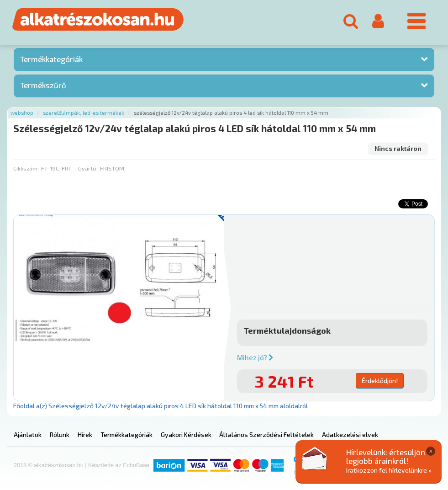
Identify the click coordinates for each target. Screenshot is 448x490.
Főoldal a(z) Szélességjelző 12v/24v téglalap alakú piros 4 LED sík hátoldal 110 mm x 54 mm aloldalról (161, 406)
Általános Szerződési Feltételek (266, 434)
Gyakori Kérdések (186, 434)
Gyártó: (88, 168)
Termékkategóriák (51, 59)
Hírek (85, 434)
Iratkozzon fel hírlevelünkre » (389, 470)
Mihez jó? (255, 357)
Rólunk (60, 434)
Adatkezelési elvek (350, 434)
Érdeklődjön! (380, 381)
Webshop (22, 113)
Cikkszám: (26, 168)
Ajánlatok (28, 434)
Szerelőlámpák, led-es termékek (84, 113)
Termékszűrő (43, 85)
